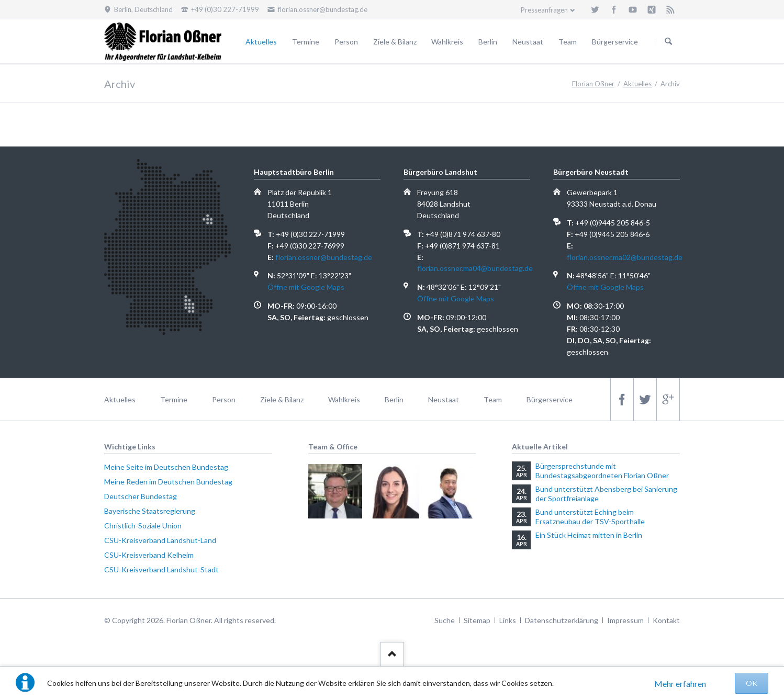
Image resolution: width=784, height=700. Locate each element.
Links (508, 620)
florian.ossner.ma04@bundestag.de (475, 268)
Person (346, 42)
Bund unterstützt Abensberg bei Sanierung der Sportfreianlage (606, 494)
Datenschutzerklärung (562, 620)
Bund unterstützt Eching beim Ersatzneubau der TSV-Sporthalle (590, 517)
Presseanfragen (544, 10)
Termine (306, 42)
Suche (445, 620)
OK (752, 683)
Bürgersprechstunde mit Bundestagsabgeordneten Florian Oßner (602, 471)
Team (568, 42)
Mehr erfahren (680, 684)
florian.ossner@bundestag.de (324, 257)
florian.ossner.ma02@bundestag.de (625, 257)
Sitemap (477, 620)
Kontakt (666, 620)
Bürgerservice (615, 42)
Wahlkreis (447, 42)
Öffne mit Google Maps (306, 287)
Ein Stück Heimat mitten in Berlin (589, 535)
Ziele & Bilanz (395, 42)
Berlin (488, 42)
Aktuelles (261, 42)
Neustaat (528, 42)
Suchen (668, 42)
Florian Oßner (593, 84)
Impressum (625, 620)
